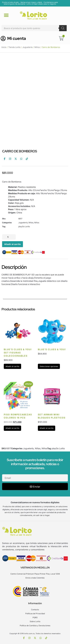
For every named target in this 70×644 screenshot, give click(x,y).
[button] (6, 15)
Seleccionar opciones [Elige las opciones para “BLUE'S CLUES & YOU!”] (49, 366)
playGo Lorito (24, 227)
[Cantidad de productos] (9, 237)
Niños (37, 47)
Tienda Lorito (14, 47)
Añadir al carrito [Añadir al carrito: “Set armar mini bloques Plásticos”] (47, 428)
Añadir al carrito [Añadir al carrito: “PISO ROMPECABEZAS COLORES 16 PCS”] (12, 428)
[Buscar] (63, 28)
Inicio (4, 47)
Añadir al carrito (13, 244)
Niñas (31, 223)
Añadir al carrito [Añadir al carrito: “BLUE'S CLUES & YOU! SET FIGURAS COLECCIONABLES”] (12, 366)
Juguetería (27, 47)
